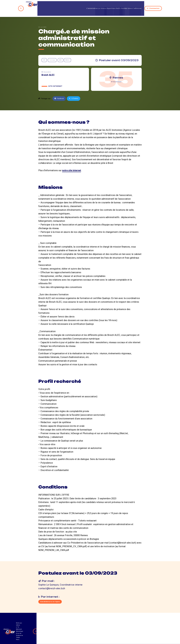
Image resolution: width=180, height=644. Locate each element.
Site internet (56, 79)
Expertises (107, 4)
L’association (82, 4)
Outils (116, 4)
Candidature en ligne (51, 594)
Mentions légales (135, 631)
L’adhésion (140, 4)
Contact (115, 631)
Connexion (156, 4)
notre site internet (72, 163)
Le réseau (95, 4)
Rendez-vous (127, 4)
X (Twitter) (75, 91)
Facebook (60, 91)
